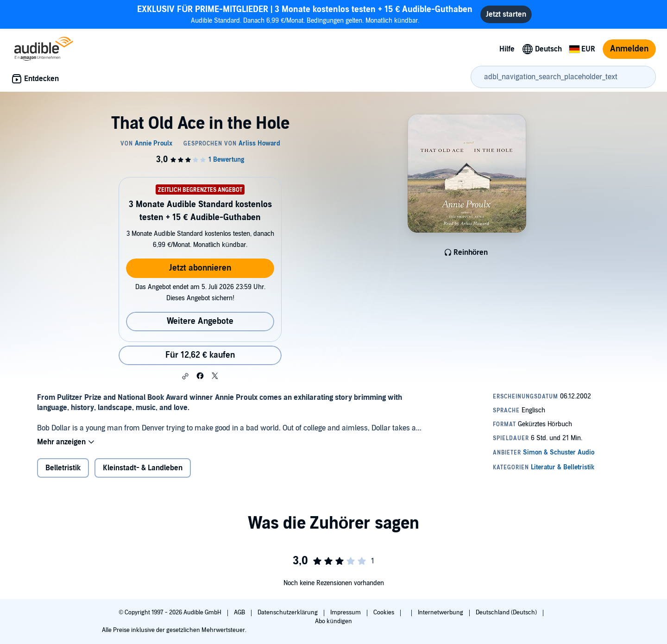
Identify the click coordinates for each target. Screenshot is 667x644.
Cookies (384, 612)
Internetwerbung (441, 612)
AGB (240, 612)
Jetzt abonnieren (200, 268)
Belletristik (63, 468)
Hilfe (507, 49)
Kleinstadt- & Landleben (143, 468)
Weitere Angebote (200, 321)
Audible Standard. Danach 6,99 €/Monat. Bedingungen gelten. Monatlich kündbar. (305, 14)
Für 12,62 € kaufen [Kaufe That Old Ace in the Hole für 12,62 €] (200, 355)
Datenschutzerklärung (288, 612)
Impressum (346, 612)
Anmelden (629, 49)
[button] (185, 376)
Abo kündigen (333, 621)
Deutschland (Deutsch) (507, 612)
